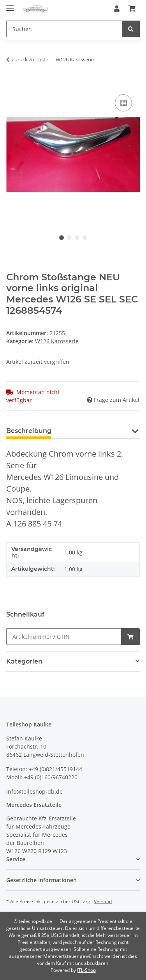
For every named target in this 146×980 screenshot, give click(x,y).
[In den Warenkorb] (12, 84)
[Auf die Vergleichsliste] (123, 103)
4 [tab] (85, 238)
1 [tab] (62, 238)
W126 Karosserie (57, 341)
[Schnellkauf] (64, 637)
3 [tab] (77, 238)
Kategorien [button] (24, 661)
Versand (103, 901)
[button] (117, 9)
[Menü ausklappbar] (10, 5)
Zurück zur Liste (30, 59)
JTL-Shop (86, 970)
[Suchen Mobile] (64, 29)
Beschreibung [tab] (29, 431)
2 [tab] (69, 238)
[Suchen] (131, 29)
